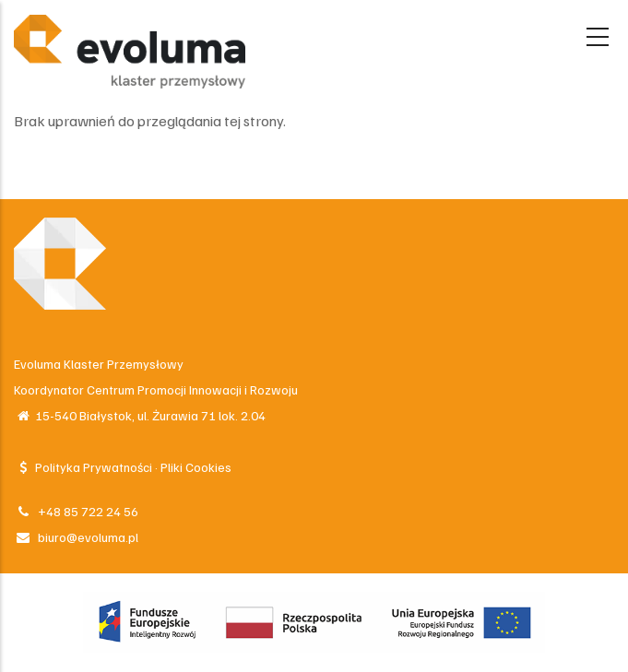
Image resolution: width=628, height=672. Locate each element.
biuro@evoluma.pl (76, 537)
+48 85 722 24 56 (76, 511)
